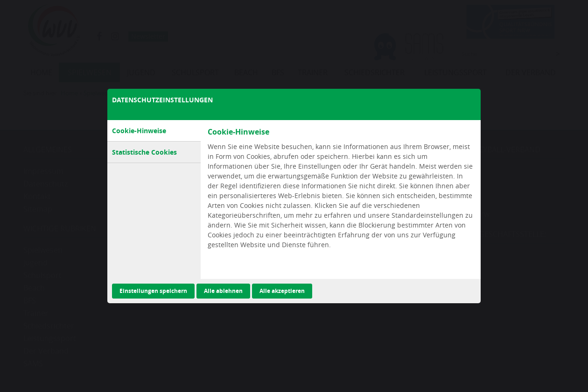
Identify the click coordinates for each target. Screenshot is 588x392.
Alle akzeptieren (282, 291)
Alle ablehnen (223, 291)
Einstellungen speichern (153, 291)
